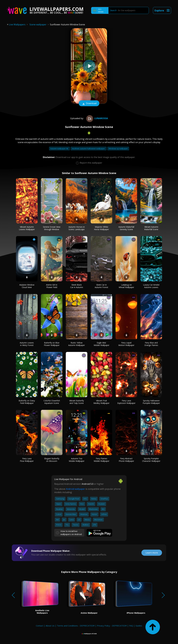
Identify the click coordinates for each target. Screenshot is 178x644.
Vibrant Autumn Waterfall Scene (151, 228)
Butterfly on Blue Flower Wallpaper (52, 344)
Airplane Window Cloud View (27, 286)
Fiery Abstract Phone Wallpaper (126, 460)
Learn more (152, 553)
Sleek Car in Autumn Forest (101, 286)
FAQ (131, 626)
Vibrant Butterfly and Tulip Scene (77, 402)
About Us (50, 626)
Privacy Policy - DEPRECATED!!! (112, 626)
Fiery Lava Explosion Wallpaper (126, 402)
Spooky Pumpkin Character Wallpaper (151, 460)
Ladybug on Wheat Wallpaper (126, 286)
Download (89, 104)
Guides (139, 626)
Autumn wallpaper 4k (59, 149)
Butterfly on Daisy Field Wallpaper (27, 402)
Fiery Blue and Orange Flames (151, 344)
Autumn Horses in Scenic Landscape (77, 228)
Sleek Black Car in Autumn (77, 286)
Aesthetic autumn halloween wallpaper (89, 149)
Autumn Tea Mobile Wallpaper (77, 460)
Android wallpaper (75, 489)
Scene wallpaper (38, 25)
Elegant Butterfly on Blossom (52, 460)
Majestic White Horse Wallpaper (101, 228)
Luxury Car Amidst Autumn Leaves (151, 286)
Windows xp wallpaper (118, 149)
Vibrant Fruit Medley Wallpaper (101, 402)
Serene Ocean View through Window (52, 228)
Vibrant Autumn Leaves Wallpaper (27, 228)
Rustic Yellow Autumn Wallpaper (77, 344)
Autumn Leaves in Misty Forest (27, 344)
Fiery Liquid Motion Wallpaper (126, 344)
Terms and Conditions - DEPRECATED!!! (76, 626)
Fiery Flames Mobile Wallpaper (102, 460)
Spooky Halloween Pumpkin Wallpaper (151, 402)
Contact (40, 626)
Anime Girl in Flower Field (52, 286)
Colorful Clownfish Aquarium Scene (52, 402)
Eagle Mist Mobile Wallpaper (102, 344)
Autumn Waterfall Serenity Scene (126, 228)
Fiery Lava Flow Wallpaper (27, 460)
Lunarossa (97, 118)
